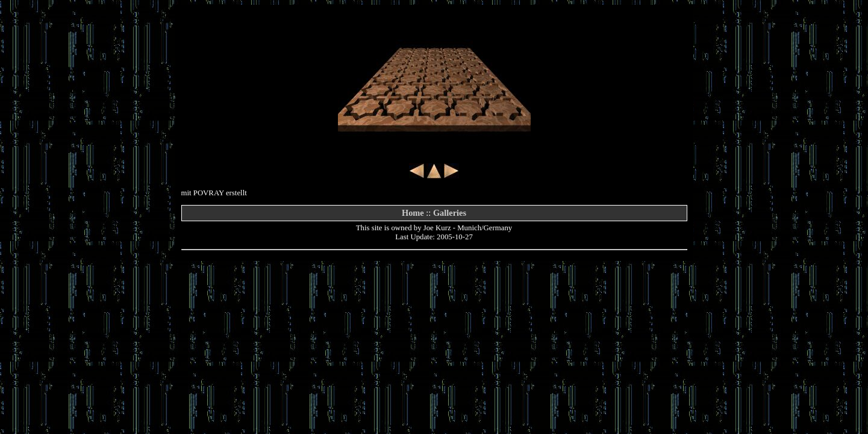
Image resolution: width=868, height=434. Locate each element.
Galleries (450, 213)
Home (413, 213)
